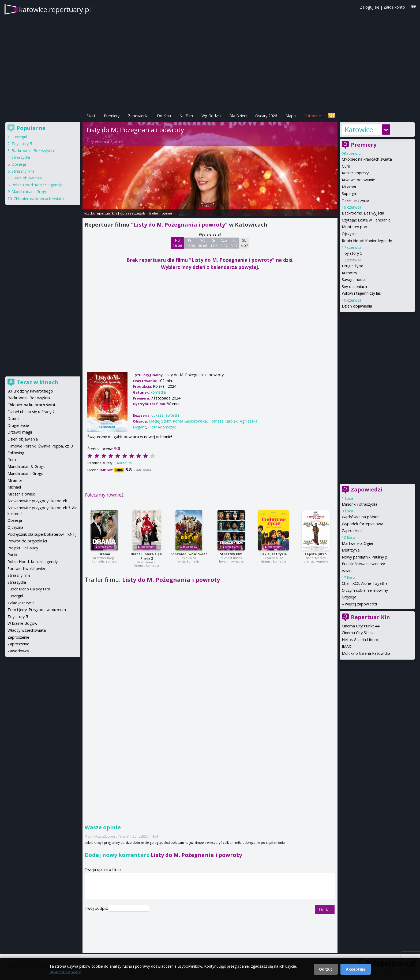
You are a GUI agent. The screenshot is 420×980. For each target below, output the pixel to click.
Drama (104, 554)
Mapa (291, 116)
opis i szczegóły (133, 213)
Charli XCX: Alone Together (365, 583)
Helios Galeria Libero (360, 640)
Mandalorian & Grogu (27, 466)
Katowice (359, 130)
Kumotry (349, 273)
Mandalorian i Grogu (29, 192)
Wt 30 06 (203, 243)
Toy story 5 (352, 253)
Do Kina (164, 116)
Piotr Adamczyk (162, 427)
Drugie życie (352, 266)
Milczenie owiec (21, 494)
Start (91, 116)
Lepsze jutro (316, 554)
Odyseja (349, 597)
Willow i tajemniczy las (361, 293)
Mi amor (349, 187)
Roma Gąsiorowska (190, 421)
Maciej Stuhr (160, 421)
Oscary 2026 (266, 116)
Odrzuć (326, 969)
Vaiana (348, 571)
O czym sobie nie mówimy (365, 590)
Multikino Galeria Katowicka (366, 653)
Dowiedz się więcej (66, 972)
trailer (154, 213)
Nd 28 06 (177, 243)
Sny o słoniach (354, 286)
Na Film (186, 116)
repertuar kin (106, 213)
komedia (158, 392)
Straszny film (231, 554)
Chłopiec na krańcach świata (367, 159)
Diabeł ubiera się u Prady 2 (147, 556)
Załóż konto (394, 7)
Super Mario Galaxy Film (29, 589)
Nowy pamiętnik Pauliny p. (365, 557)
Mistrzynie (351, 550)
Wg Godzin (211, 116)
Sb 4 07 (244, 243)
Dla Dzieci (238, 116)
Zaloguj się (370, 7)
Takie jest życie (273, 554)
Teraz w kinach (37, 382)
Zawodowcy (18, 651)
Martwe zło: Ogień (358, 543)
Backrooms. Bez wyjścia (363, 213)
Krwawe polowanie (358, 180)
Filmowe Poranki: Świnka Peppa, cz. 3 (40, 446)
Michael (14, 487)
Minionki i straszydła (360, 504)
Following (16, 453)
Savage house (354, 280)
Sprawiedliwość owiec (189, 554)
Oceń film (124, 463)
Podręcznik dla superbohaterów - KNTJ (42, 534)
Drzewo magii (20, 432)
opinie (167, 213)
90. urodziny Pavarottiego (30, 391)
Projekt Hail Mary (23, 548)
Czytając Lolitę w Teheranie (366, 220)
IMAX (346, 646)
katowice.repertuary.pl (55, 9)
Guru (346, 166)
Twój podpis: (97, 908)
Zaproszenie (353, 530)
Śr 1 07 (214, 243)
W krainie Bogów (22, 623)
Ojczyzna (350, 234)
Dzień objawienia (357, 306)
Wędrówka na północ (361, 517)
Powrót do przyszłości (27, 541)
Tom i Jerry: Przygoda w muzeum (37, 610)
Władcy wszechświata (27, 630)
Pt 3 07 (234, 243)
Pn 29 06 (190, 243)
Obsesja (19, 164)
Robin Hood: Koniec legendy (367, 241)
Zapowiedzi (138, 116)
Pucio (12, 555)
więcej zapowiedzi (361, 604)
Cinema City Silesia (358, 633)
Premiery (112, 116)
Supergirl (350, 193)
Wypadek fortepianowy (362, 524)
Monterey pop (355, 227)
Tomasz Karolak (223, 421)
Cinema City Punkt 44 (361, 626)
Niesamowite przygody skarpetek (37, 501)
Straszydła (21, 157)
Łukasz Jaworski (113, 142)
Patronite (313, 116)
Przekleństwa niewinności (364, 564)
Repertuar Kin (370, 617)
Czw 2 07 (224, 243)
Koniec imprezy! (356, 173)
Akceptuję (356, 969)
